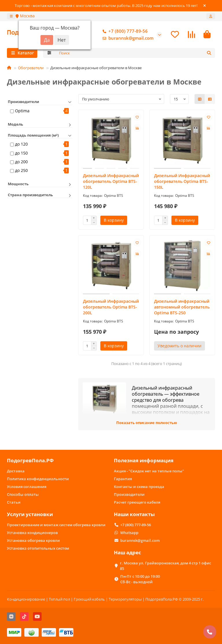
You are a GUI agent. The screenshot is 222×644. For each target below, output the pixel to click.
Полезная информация (144, 460)
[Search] (135, 54)
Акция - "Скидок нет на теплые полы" (149, 471)
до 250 (21, 171)
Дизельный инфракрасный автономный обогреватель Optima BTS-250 (182, 308)
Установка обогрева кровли (33, 540)
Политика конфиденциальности (38, 479)
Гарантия (123, 479)
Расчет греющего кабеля (137, 502)
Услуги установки (30, 514)
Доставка (16, 471)
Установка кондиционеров (32, 533)
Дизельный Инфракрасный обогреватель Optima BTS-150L (182, 182)
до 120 (21, 145)
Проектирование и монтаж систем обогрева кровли (56, 525)
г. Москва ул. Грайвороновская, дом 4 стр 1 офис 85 (165, 566)
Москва (25, 16)
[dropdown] (11, 16)
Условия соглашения (27, 487)
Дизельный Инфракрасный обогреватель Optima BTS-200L (111, 308)
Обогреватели (31, 69)
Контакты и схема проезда (139, 487)
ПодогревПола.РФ (30, 460)
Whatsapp (129, 533)
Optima (22, 112)
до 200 (21, 163)
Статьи (14, 502)
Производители (129, 494)
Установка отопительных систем (38, 548)
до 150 (21, 154)
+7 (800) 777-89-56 (124, 32)
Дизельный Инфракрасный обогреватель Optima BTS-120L (111, 182)
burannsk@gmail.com (127, 38)
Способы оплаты (23, 494)
